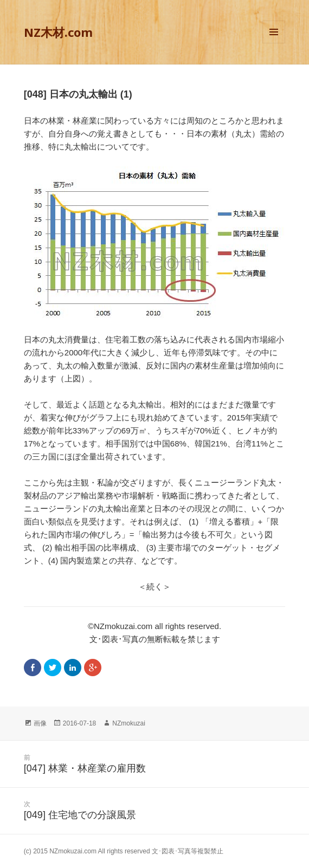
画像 (40, 723)
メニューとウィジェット (274, 43)
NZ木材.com (58, 32)
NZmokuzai (129, 723)
